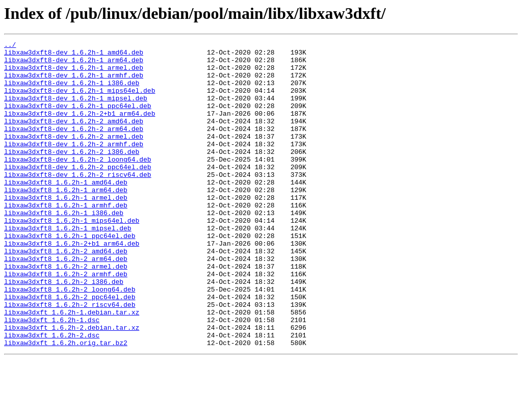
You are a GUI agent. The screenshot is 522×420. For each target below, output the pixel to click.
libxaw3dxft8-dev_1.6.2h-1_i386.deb (72, 92)
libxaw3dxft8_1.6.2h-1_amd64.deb (66, 211)
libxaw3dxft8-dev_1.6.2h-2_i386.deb (72, 174)
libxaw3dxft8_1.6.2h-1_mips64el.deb (72, 257)
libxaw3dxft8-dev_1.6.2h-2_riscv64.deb (78, 202)
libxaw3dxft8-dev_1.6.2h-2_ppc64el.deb (78, 193)
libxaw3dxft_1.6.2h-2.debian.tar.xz (72, 385)
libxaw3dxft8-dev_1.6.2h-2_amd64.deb (74, 138)
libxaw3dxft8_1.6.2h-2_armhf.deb (66, 321)
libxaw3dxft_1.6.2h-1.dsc (52, 376)
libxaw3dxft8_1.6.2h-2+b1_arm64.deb (72, 284)
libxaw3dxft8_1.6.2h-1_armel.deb (66, 229)
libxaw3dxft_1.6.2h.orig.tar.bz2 (66, 404)
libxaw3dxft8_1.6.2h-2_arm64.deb (66, 303)
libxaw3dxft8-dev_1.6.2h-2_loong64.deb (78, 183)
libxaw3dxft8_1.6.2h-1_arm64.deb (66, 220)
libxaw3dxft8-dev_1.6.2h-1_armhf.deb (74, 83)
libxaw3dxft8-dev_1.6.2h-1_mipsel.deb (76, 110)
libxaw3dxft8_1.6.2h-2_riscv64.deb (70, 358)
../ (10, 46)
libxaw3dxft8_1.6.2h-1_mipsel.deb (68, 266)
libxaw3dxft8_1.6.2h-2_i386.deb (64, 330)
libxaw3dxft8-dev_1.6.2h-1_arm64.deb (74, 64)
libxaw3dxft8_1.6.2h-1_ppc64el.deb (70, 275)
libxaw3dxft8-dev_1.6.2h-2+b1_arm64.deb (80, 128)
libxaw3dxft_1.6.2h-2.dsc (52, 395)
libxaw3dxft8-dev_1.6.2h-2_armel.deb (74, 156)
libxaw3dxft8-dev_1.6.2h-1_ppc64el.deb (78, 119)
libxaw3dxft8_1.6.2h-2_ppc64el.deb (70, 349)
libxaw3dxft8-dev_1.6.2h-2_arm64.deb (74, 147)
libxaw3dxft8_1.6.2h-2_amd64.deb (66, 294)
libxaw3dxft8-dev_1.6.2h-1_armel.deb (74, 73)
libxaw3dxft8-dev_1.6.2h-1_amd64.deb (74, 55)
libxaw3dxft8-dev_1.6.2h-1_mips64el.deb (80, 101)
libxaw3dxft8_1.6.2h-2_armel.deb (66, 312)
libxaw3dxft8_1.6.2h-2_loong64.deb (70, 339)
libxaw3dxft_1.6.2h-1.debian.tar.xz (72, 367)
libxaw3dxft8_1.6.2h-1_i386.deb (64, 248)
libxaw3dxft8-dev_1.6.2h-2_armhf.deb (74, 165)
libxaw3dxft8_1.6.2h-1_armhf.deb (66, 239)
